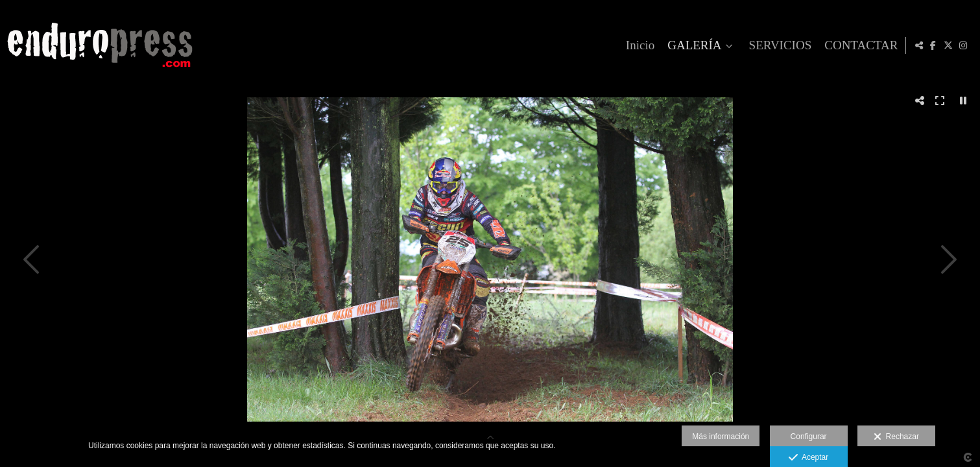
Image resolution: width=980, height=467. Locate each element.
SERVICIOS (778, 45)
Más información (721, 437)
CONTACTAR (859, 45)
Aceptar (808, 458)
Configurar (809, 437)
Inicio (638, 45)
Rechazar (896, 437)
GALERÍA (692, 45)
